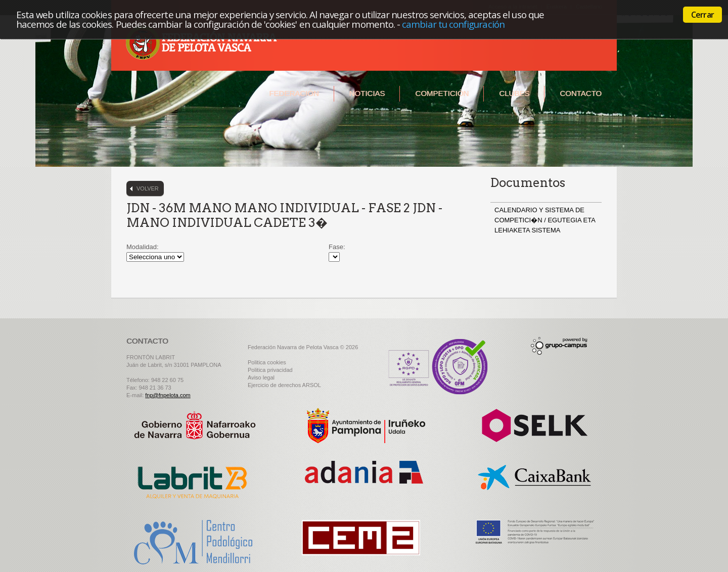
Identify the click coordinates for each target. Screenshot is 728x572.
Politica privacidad (270, 370)
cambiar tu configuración (453, 24)
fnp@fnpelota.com (168, 395)
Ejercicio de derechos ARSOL (284, 385)
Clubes (514, 93)
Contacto (581, 93)
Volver (148, 188)
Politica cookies (267, 362)
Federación (294, 93)
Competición (442, 93)
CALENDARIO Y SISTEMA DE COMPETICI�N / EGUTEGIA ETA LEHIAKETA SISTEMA (545, 220)
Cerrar (702, 15)
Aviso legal (261, 377)
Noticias (367, 93)
